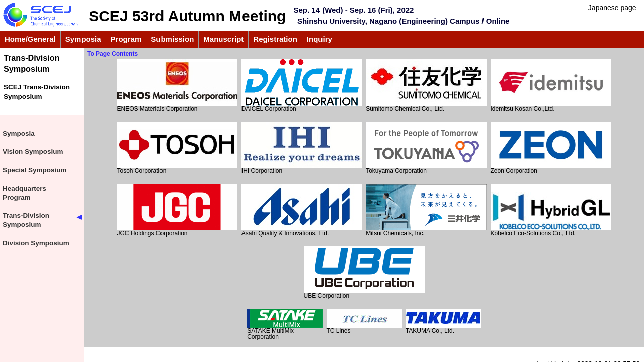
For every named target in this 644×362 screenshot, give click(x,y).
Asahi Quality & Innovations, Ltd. (302, 210)
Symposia (19, 133)
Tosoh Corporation (177, 148)
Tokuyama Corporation (426, 148)
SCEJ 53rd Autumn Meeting (187, 16)
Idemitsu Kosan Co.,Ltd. (551, 86)
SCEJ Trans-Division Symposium (37, 92)
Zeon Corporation (551, 148)
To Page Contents (112, 54)
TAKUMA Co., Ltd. (443, 322)
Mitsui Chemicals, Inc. (426, 210)
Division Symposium (36, 243)
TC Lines (364, 322)
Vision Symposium (33, 152)
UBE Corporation (364, 273)
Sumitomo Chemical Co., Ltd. (426, 86)
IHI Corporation (302, 148)
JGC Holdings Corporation (177, 210)
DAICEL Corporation (302, 86)
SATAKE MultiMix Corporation (285, 324)
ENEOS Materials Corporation (177, 86)
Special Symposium (35, 170)
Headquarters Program (24, 193)
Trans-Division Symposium (32, 63)
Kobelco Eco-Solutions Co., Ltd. (551, 210)
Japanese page (612, 8)
